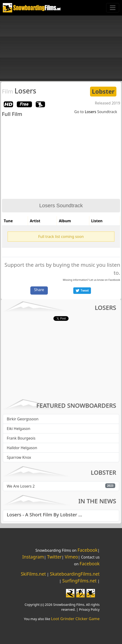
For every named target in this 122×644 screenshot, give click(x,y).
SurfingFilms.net (79, 581)
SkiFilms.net (33, 574)
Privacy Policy (89, 609)
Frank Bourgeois (21, 438)
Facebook (114, 280)
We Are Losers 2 (21, 486)
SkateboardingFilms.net (75, 574)
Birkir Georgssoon (23, 419)
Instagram (33, 557)
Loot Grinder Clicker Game (75, 619)
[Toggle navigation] (113, 8)
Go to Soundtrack (96, 112)
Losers (19, 91)
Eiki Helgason (19, 429)
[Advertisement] (61, 48)
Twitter (54, 557)
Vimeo (71, 557)
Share (39, 290)
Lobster (103, 91)
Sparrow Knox (19, 457)
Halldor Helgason (22, 448)
